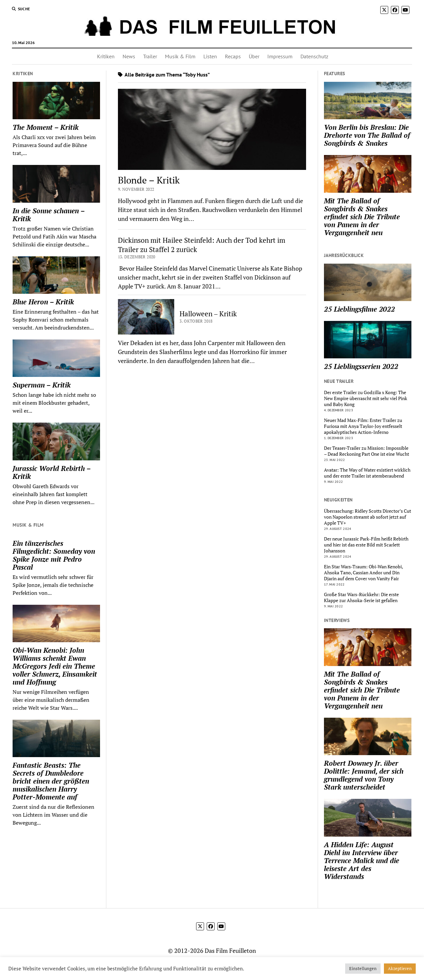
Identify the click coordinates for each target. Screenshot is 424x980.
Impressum (280, 56)
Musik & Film (180, 56)
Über (254, 56)
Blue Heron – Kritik (43, 302)
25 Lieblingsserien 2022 (361, 366)
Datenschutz (314, 56)
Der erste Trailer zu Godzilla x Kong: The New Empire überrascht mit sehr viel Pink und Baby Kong (366, 398)
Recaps (233, 56)
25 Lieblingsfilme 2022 (359, 309)
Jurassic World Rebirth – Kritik (52, 472)
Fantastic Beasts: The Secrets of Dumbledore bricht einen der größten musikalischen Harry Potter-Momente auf (51, 781)
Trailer (150, 56)
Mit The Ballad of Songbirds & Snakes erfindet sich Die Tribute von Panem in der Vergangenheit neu (362, 217)
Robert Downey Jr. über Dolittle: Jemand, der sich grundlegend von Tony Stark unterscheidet (364, 775)
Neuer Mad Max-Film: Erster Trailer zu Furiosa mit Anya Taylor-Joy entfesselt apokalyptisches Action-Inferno (363, 426)
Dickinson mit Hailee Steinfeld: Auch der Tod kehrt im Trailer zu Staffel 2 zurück (202, 245)
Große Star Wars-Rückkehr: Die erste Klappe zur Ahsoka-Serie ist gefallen (361, 597)
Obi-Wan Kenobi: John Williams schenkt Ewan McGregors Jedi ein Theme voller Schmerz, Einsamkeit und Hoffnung (55, 666)
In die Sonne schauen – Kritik (49, 215)
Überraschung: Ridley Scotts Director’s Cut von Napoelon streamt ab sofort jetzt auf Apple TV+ (368, 517)
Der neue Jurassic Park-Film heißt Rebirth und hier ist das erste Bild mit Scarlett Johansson (366, 545)
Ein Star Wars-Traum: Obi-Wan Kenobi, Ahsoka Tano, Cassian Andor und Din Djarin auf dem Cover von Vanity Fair (363, 573)
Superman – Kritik (42, 385)
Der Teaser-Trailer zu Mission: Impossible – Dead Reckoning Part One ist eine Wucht (367, 451)
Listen (210, 56)
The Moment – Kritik (46, 127)
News (129, 56)
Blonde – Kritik (149, 180)
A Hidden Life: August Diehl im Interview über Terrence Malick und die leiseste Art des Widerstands (362, 860)
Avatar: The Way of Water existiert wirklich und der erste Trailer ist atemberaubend (367, 473)
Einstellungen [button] (363, 968)
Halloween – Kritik (208, 314)
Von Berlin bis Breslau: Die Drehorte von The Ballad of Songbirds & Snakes (367, 135)
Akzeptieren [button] (400, 968)
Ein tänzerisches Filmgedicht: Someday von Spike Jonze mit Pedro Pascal (54, 555)
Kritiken (106, 56)
